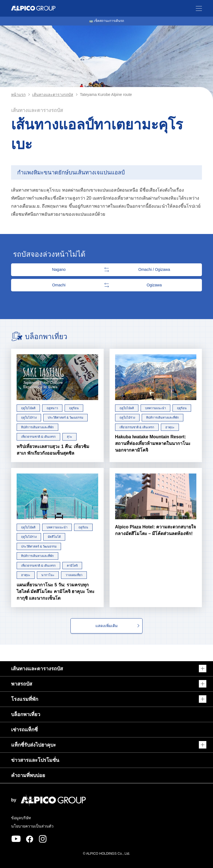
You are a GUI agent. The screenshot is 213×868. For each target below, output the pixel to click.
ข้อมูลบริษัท (21, 818)
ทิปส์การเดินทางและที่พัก (37, 427)
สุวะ (69, 437)
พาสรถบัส (22, 684)
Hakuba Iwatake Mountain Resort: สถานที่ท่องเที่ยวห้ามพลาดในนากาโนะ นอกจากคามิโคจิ (153, 443)
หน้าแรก (18, 95)
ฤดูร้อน (74, 408)
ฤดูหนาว (52, 408)
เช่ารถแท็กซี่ (24, 730)
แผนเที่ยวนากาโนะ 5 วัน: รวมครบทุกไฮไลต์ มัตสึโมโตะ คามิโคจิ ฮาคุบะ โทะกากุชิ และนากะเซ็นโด (56, 591)
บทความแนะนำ (155, 408)
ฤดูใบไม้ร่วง (29, 418)
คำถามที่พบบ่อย (28, 775)
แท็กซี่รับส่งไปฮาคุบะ (34, 745)
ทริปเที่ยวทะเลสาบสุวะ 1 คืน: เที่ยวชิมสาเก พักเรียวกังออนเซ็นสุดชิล (53, 450)
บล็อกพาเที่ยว (26, 714)
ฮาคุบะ (170, 427)
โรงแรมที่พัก (25, 699)
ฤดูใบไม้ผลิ (28, 408)
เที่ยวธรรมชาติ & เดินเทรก (38, 437)
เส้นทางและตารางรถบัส (53, 95)
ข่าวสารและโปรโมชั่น (35, 760)
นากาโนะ (48, 575)
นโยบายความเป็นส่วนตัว (32, 826)
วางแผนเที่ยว (74, 575)
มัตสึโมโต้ (54, 537)
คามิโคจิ (72, 566)
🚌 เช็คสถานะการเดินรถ (106, 21)
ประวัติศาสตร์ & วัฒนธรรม (65, 418)
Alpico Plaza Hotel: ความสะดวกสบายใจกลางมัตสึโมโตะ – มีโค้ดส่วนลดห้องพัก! (155, 530)
